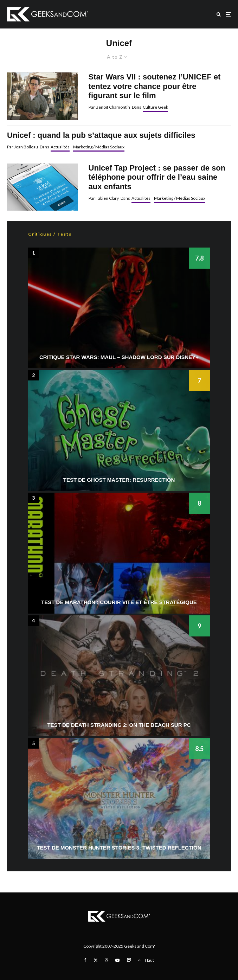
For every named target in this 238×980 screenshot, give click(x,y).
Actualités (60, 147)
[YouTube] (117, 960)
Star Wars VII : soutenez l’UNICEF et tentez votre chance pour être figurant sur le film (155, 86)
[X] (96, 960)
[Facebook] (85, 960)
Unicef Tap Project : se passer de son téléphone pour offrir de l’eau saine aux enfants (157, 177)
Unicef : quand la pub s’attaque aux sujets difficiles (101, 135)
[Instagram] (107, 960)
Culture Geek (155, 107)
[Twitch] (129, 960)
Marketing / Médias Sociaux (99, 147)
